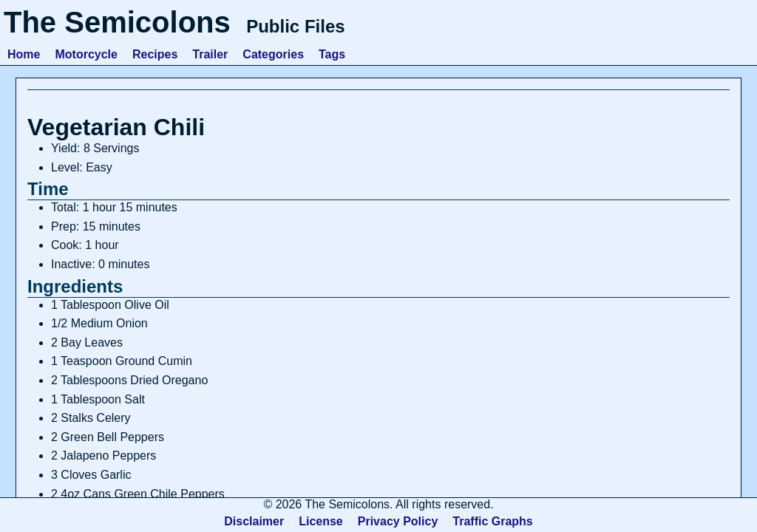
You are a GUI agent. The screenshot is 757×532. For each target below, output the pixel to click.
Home (24, 54)
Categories (273, 54)
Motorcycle (86, 54)
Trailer (210, 54)
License (321, 521)
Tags (332, 54)
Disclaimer (254, 521)
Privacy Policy (398, 521)
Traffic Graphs (492, 521)
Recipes (155, 54)
